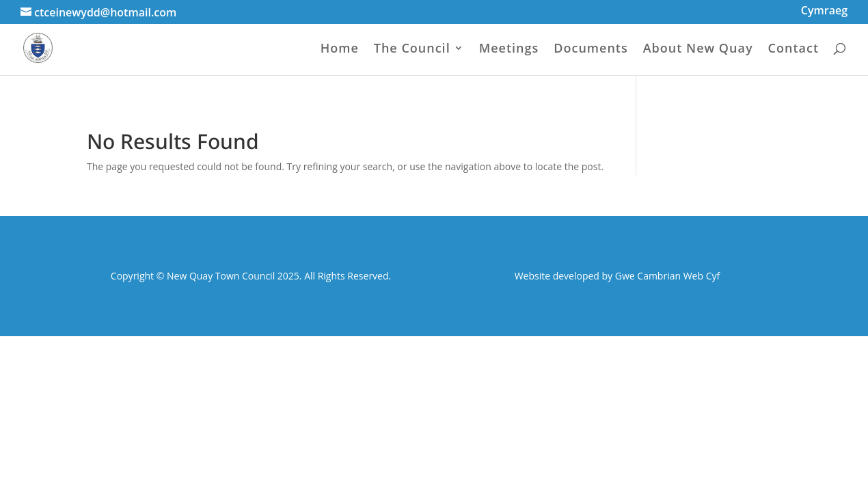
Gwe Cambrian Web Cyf (667, 276)
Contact (794, 50)
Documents (591, 50)
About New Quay (698, 50)
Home (340, 50)
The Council (412, 50)
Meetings (509, 50)
